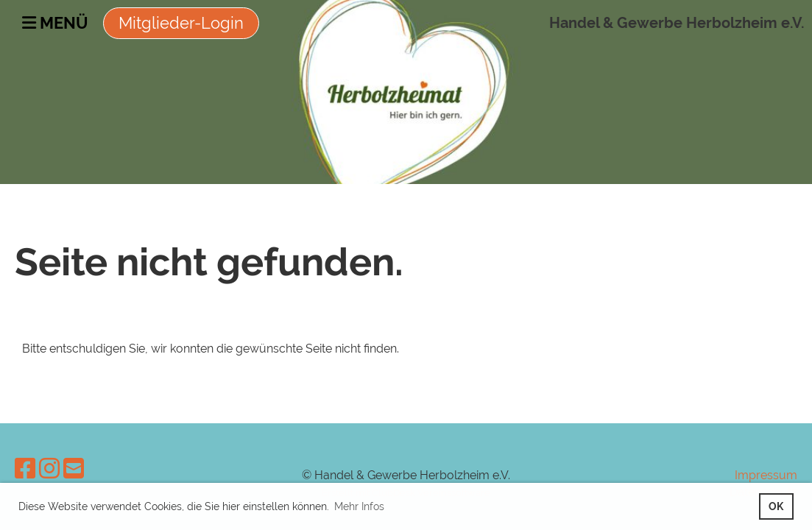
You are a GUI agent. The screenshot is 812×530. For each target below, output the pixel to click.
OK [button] (776, 506)
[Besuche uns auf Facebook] (25, 469)
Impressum (766, 475)
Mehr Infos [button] (359, 506)
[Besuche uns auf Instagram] (49, 469)
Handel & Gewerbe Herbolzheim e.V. (677, 23)
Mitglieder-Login (181, 23)
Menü (55, 23)
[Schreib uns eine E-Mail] (74, 469)
